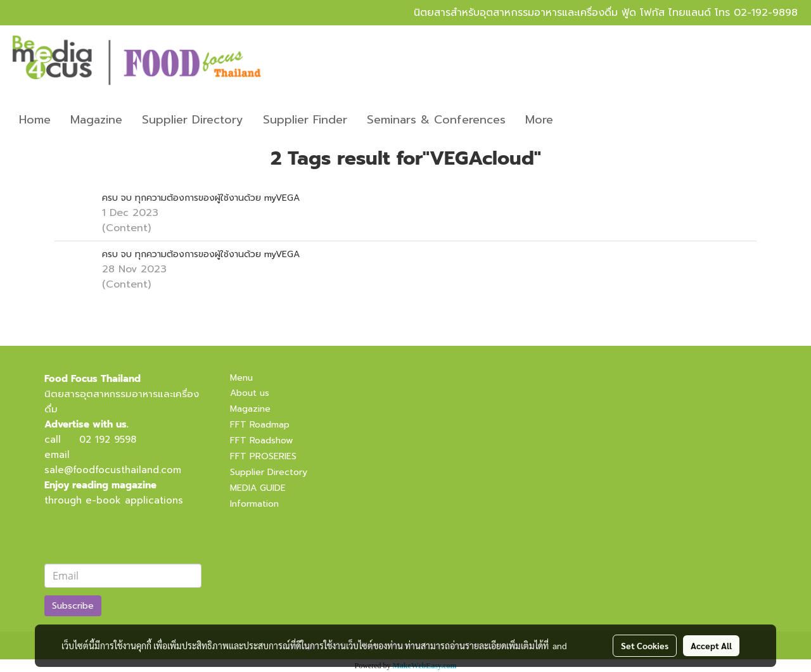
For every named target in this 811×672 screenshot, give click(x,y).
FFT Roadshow (261, 441)
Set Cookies (645, 645)
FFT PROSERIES (263, 456)
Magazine (96, 120)
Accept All (711, 645)
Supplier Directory (193, 120)
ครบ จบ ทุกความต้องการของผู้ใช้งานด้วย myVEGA (201, 198)
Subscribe (73, 606)
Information (254, 504)
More (539, 120)
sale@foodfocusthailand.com (113, 470)
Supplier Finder (305, 120)
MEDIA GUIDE (258, 488)
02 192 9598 (108, 440)
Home (35, 120)
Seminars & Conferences (436, 120)
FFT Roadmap (260, 425)
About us (250, 393)
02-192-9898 (766, 13)
